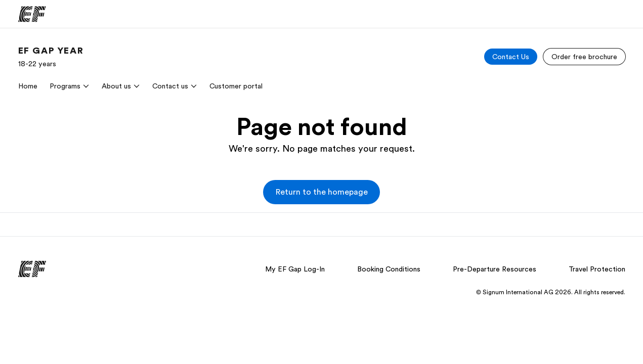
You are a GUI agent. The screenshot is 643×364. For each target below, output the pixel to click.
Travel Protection (597, 269)
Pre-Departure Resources (495, 269)
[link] (51, 57)
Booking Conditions (389, 269)
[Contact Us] (511, 57)
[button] (321, 192)
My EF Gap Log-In (295, 269)
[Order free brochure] (584, 57)
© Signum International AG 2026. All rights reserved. (551, 292)
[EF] (32, 14)
